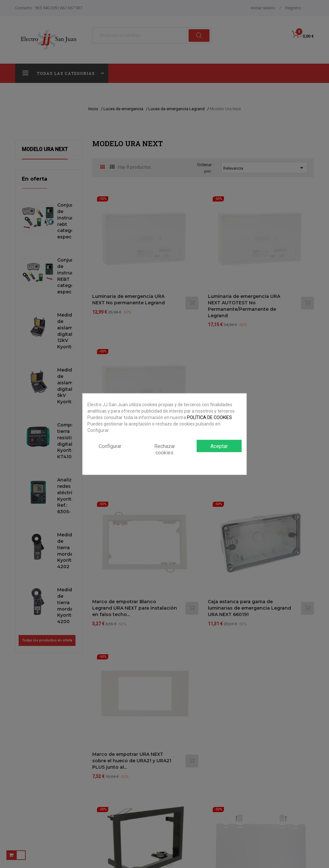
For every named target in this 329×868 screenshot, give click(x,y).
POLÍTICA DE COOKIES (209, 417)
